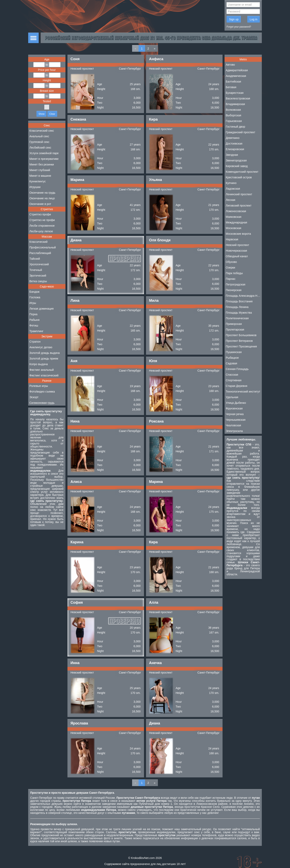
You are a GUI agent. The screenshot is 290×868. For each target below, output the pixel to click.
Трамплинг (36, 331)
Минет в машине (40, 176)
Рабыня (34, 320)
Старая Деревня (237, 386)
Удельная (232, 397)
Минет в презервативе (44, 159)
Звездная (232, 155)
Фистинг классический (44, 375)
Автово (230, 65)
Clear (52, 114)
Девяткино (233, 138)
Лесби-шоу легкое (41, 231)
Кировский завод (237, 166)
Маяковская (234, 217)
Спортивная (234, 380)
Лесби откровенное (42, 226)
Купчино (231, 183)
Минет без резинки (42, 164)
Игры (33, 303)
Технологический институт (243, 392)
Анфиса (156, 59)
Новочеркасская (236, 251)
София (77, 602)
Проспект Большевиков (241, 335)
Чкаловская (233, 425)
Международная (236, 222)
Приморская (234, 324)
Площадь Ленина (237, 307)
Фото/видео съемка (42, 392)
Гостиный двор (235, 127)
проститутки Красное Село (202, 807)
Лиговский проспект (239, 206)
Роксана (156, 421)
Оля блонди (160, 240)
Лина (75, 301)
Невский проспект (82, 69)
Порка (33, 314)
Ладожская (233, 189)
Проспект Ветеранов (239, 341)
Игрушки (35, 187)
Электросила (234, 431)
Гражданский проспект (240, 132)
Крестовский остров (239, 177)
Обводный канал (237, 256)
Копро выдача (39, 364)
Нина (75, 421)
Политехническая (237, 318)
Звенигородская (236, 160)
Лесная (230, 200)
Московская (234, 228)
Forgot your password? (239, 27)
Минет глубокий (40, 170)
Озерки (230, 268)
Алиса (76, 482)
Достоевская (234, 144)
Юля (153, 361)
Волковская (233, 110)
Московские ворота (238, 234)
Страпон (35, 342)
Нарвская (232, 239)
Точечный (36, 270)
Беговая (231, 87)
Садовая (231, 363)
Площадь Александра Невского (244, 296)
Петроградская (236, 284)
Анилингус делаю (41, 347)
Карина (77, 542)
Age (47, 59)
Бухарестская (235, 93)
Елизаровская (235, 149)
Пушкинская (234, 352)
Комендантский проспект (242, 172)
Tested (47, 101)
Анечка (155, 663)
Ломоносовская (236, 211)
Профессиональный (43, 247)
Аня (74, 361)
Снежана (78, 119)
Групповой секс (39, 142)
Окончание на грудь (42, 193)
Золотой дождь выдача (45, 353)
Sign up (234, 19)
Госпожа (35, 297)
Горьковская (234, 121)
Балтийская (233, 82)
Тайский (35, 259)
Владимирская (235, 104)
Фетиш (34, 325)
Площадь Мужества (239, 313)
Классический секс (42, 131)
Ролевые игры (39, 386)
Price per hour (47, 70)
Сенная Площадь (237, 369)
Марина (77, 180)
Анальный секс (39, 136)
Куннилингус (38, 181)
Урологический (39, 264)
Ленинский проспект (239, 194)
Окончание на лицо (42, 198)
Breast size (47, 91)
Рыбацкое (232, 358)
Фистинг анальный (42, 370)
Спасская (232, 375)
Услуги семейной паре (44, 153)
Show (41, 114)
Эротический (38, 276)
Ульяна (155, 180)
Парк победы (234, 273)
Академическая (236, 76)
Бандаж (34, 292)
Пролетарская (235, 330)
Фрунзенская (234, 408)
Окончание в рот (40, 204)
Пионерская (234, 290)
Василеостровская (238, 98)
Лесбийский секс (40, 148)
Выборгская (234, 115)
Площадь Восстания (239, 301)
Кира (153, 119)
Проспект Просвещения (241, 346)
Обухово (231, 262)
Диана (76, 240)
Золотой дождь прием (44, 359)
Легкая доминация (41, 309)
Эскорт (34, 397)
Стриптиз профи (40, 214)
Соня (75, 59)
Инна (75, 663)
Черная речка (235, 414)
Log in (254, 19)
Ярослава (79, 723)
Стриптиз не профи (42, 220)
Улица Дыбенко (236, 403)
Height (47, 80)
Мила (154, 301)
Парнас (231, 279)
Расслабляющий (40, 253)
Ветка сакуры (38, 281)
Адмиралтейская (237, 70)
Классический (38, 242)
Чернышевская (236, 420)
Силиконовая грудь (42, 403)
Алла (154, 602)
